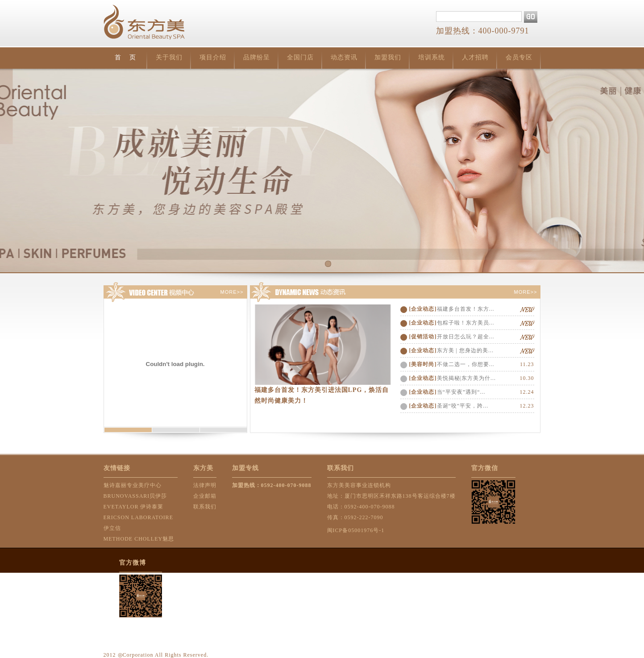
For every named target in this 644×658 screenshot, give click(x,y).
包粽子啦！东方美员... (466, 323)
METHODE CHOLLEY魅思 (139, 539)
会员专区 (519, 57)
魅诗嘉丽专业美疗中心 (133, 485)
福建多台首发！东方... (466, 309)
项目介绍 (213, 57)
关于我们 (169, 57)
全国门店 (300, 57)
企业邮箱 (205, 496)
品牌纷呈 (257, 57)
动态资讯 (344, 57)
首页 (322, 171)
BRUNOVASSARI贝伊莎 (135, 496)
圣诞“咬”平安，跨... (463, 406)
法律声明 (205, 485)
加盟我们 (388, 57)
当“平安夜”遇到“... (461, 392)
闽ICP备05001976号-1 (356, 530)
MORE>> (232, 292)
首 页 (125, 57)
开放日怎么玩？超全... (466, 337)
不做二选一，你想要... (466, 364)
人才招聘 (475, 57)
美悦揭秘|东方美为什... (466, 378)
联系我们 (205, 507)
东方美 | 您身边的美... (465, 350)
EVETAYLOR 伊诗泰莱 (134, 507)
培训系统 (432, 57)
